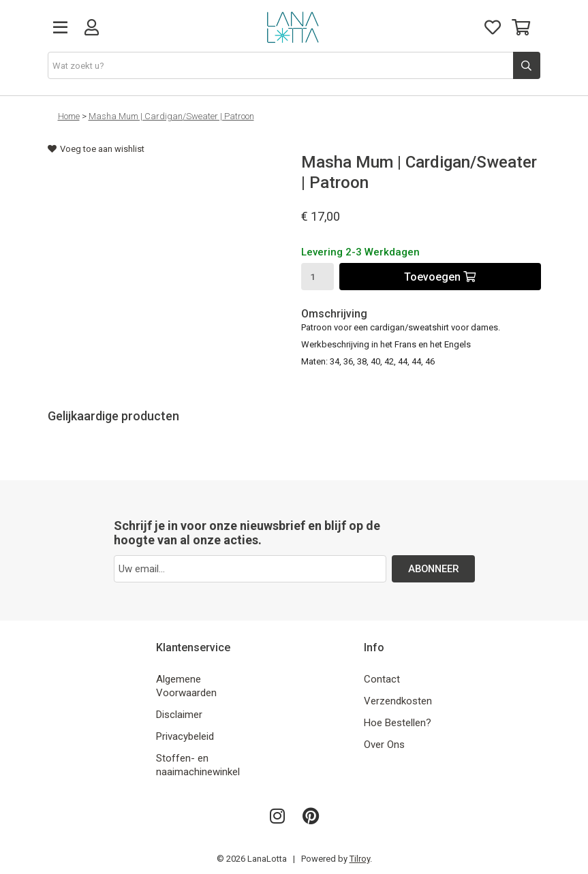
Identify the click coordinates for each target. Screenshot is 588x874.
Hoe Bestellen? (398, 723)
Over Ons (384, 745)
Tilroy (360, 859)
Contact (382, 679)
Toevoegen (440, 277)
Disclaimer (179, 715)
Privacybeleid (185, 736)
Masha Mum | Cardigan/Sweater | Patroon (171, 116)
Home (69, 116)
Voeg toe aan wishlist (96, 149)
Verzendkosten (398, 701)
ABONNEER (433, 569)
